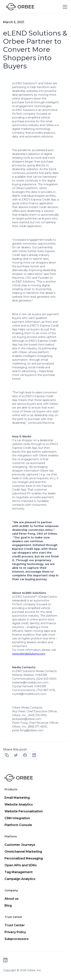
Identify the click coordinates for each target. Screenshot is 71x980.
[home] (20, 7)
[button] (64, 7)
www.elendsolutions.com (29, 654)
